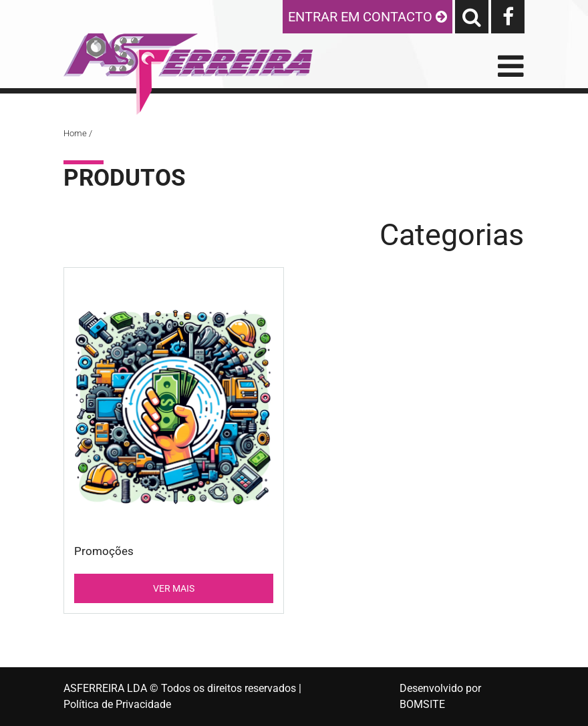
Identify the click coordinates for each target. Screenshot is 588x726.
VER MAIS (174, 588)
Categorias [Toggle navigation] (452, 235)
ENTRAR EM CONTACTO (367, 17)
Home (75, 133)
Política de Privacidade (117, 704)
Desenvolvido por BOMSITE (440, 696)
